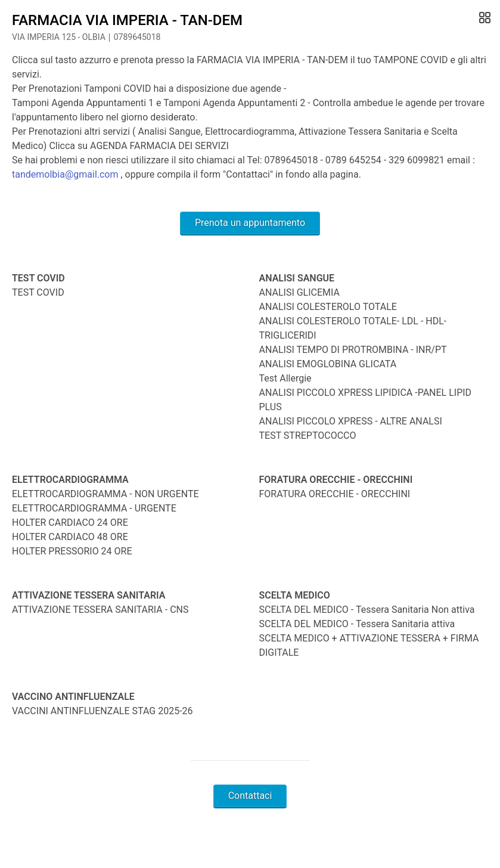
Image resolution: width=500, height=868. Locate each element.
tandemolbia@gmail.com (65, 174)
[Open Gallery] (484, 18)
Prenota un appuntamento (250, 223)
